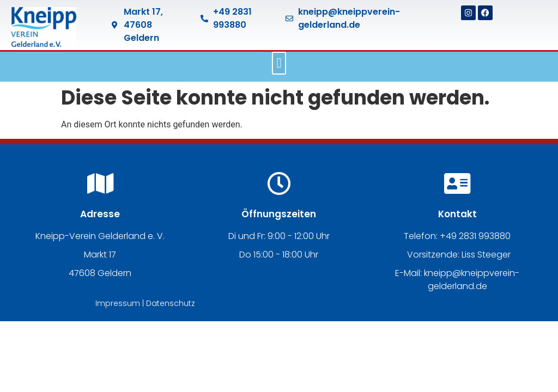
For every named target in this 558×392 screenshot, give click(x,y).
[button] (279, 63)
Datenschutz (171, 303)
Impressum (118, 303)
